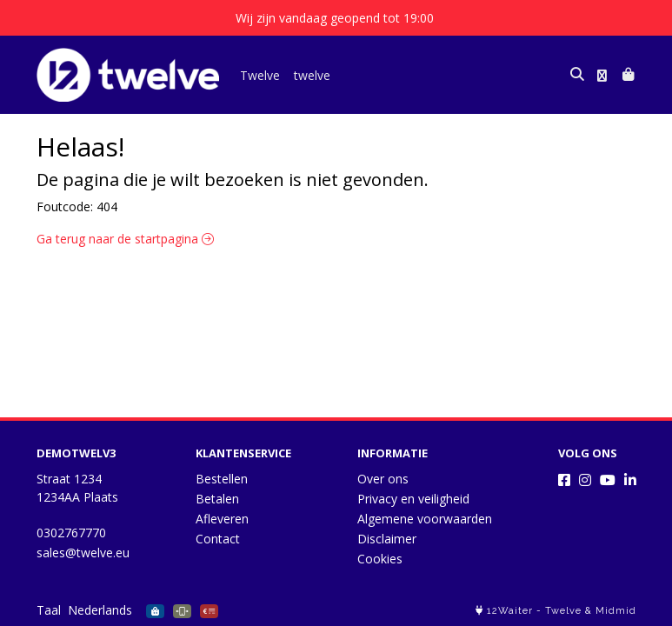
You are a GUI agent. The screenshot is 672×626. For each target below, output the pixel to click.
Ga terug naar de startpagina (125, 239)
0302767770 (71, 533)
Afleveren (222, 519)
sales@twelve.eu (83, 553)
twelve (312, 75)
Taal (49, 610)
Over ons (383, 479)
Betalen (217, 499)
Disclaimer (387, 539)
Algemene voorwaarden (425, 519)
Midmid (616, 611)
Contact (218, 539)
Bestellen (222, 479)
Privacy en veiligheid (413, 499)
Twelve (260, 75)
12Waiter (510, 611)
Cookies (380, 559)
